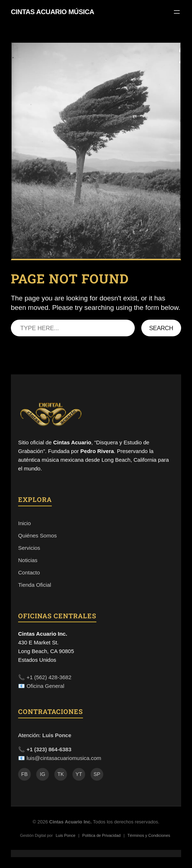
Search (161, 328)
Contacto (29, 572)
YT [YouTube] (79, 774)
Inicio (24, 523)
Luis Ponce (57, 735)
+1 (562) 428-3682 (49, 677)
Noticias (28, 560)
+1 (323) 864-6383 (49, 749)
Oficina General (45, 686)
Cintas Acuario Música (53, 12)
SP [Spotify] (97, 774)
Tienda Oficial (35, 585)
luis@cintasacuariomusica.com (64, 758)
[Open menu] (177, 12)
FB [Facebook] (25, 774)
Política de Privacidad (101, 835)
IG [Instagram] (43, 774)
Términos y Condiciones (149, 835)
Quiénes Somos (37, 535)
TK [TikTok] (61, 774)
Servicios (29, 548)
